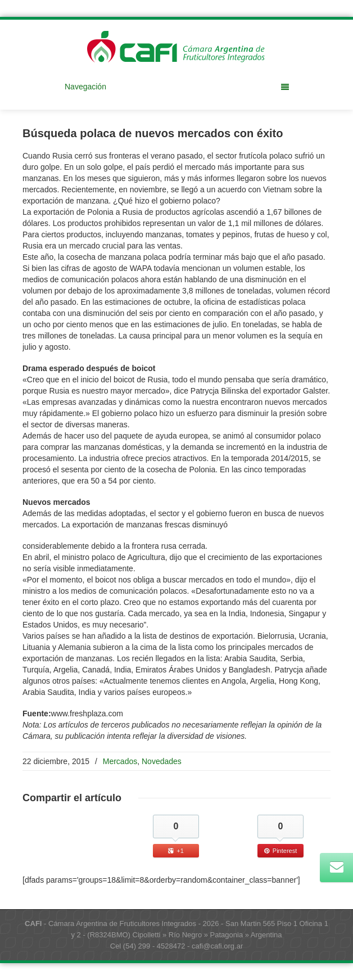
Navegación (177, 87)
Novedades (162, 761)
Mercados (120, 761)
